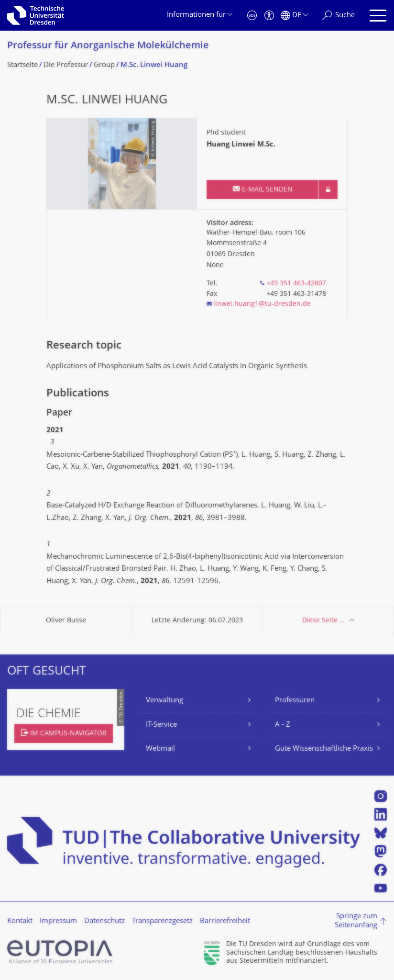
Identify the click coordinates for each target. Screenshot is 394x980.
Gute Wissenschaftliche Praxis (324, 749)
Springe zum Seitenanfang (356, 921)
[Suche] (339, 16)
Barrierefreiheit (225, 921)
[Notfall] (252, 16)
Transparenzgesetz (162, 921)
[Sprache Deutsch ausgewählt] (294, 16)
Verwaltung (164, 701)
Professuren (295, 701)
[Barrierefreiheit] (269, 16)
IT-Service (161, 725)
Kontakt (20, 921)
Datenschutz (104, 921)
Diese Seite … (323, 621)
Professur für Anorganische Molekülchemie (108, 46)
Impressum (58, 921)
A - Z (283, 725)
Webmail (160, 749)
